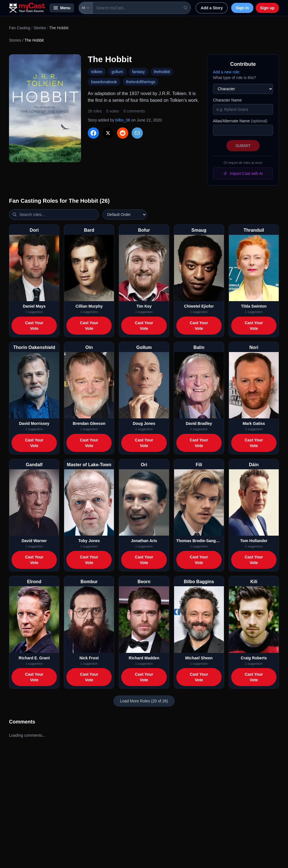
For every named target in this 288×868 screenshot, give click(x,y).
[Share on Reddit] (123, 133)
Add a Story (212, 8)
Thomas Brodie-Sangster (199, 541)
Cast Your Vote (34, 326)
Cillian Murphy (89, 306)
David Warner (34, 541)
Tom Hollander (254, 541)
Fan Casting (20, 28)
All (86, 8)
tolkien (97, 72)
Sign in (242, 8)
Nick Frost (89, 658)
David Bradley (199, 423)
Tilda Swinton (254, 306)
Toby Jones (89, 541)
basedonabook (104, 82)
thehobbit (162, 72)
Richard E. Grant (34, 658)
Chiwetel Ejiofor (199, 306)
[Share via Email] (137, 133)
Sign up (267, 8)
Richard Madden (144, 658)
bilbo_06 (123, 120)
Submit (243, 146)
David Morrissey (34, 423)
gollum (117, 72)
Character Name (227, 100)
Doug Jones (144, 423)
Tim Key (144, 306)
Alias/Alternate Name (240, 121)
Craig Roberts (254, 658)
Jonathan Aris (144, 541)
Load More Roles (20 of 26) (144, 701)
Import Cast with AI (243, 173)
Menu (62, 8)
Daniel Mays (34, 306)
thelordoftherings (141, 82)
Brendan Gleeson (89, 423)
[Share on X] (108, 133)
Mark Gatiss (254, 423)
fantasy (139, 72)
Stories (40, 28)
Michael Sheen (199, 658)
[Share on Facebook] (93, 133)
